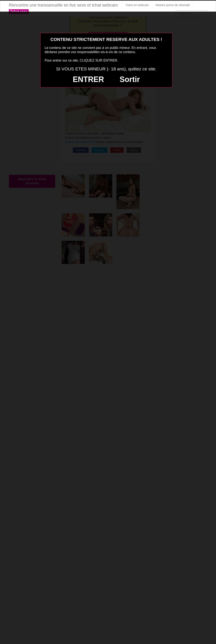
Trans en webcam (137, 5)
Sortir (130, 79)
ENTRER (88, 79)
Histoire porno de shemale (173, 5)
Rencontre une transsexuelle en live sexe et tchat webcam (63, 5)
